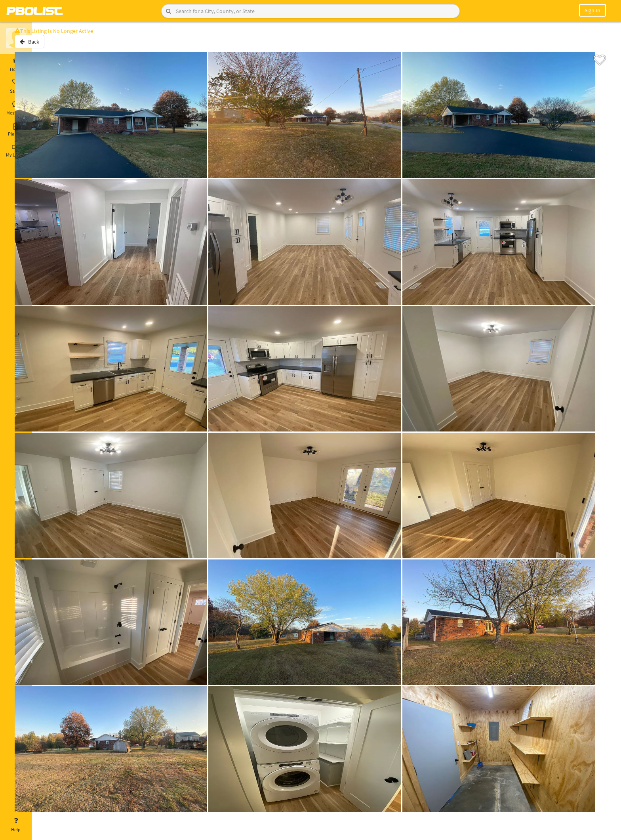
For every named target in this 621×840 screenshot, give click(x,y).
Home (16, 65)
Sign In (592, 10)
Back (52, 45)
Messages (16, 108)
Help (16, 825)
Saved (16, 86)
